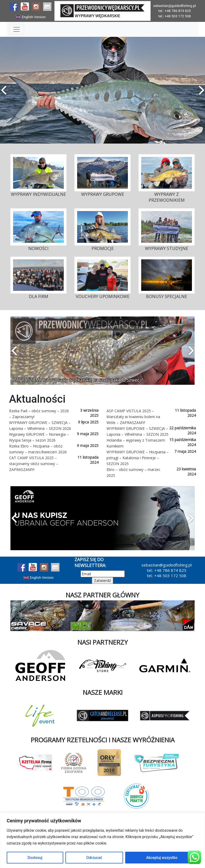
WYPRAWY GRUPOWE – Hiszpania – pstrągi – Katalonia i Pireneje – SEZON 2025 (138, 458)
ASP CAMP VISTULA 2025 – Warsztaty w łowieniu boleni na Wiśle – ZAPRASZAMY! (133, 417)
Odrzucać (94, 858)
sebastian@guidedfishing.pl (175, 6)
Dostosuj (35, 858)
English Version (30, 17)
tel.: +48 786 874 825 (175, 11)
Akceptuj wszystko (162, 858)
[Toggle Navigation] (17, 29)
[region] (102, 840)
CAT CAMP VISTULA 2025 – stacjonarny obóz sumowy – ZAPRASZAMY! (34, 464)
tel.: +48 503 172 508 (175, 16)
